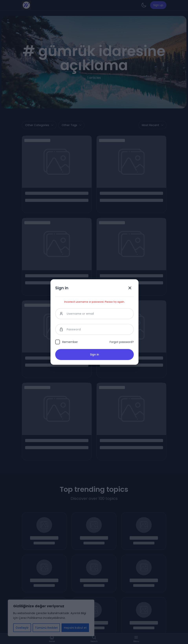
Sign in (94, 355)
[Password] (94, 329)
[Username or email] (94, 314)
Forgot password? (122, 342)
